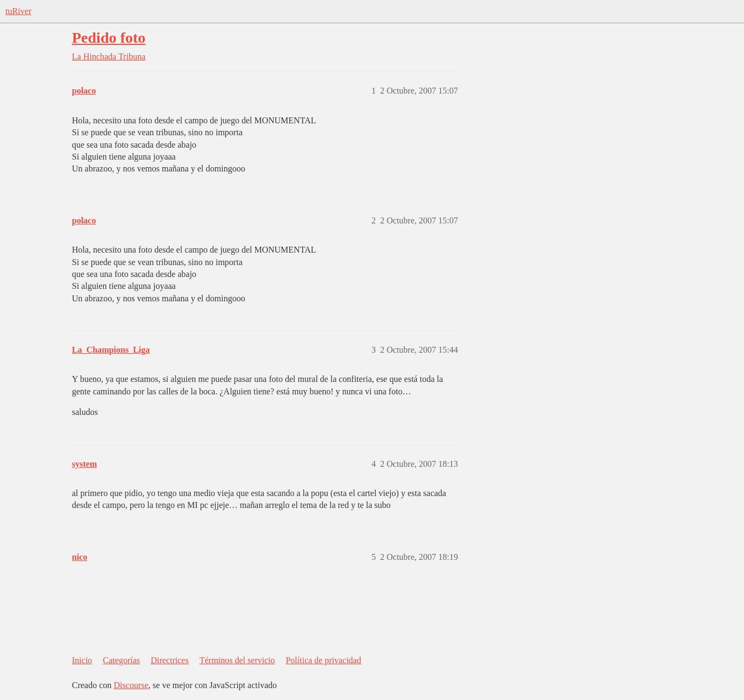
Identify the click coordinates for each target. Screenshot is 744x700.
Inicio (82, 660)
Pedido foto (109, 38)
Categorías (121, 660)
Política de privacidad (323, 660)
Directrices (170, 660)
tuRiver (18, 11)
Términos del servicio (237, 660)
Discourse (131, 685)
